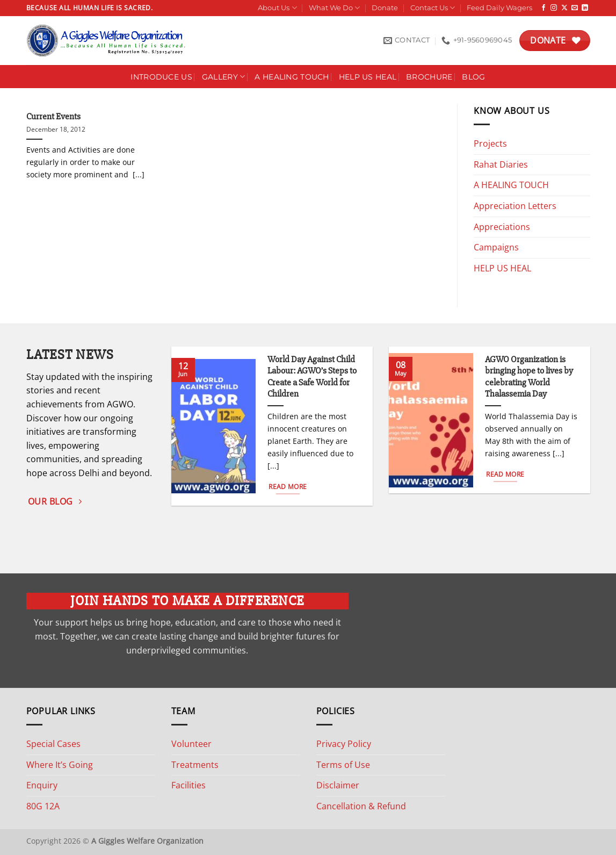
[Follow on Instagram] (554, 8)
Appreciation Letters (515, 206)
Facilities (189, 785)
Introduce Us (161, 77)
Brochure (429, 77)
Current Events (53, 117)
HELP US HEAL (502, 268)
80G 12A (43, 806)
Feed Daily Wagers (499, 8)
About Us (277, 8)
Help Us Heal (368, 77)
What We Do (334, 8)
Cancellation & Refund (361, 806)
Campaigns (496, 247)
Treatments (195, 765)
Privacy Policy (344, 744)
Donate (385, 8)
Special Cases (53, 744)
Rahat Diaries (501, 164)
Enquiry (42, 785)
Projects (490, 143)
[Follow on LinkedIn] (585, 8)
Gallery (224, 77)
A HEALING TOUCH (292, 77)
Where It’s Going (60, 765)
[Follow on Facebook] (543, 8)
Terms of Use (343, 765)
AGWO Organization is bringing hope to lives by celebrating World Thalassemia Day (529, 377)
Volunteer (191, 744)
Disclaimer (338, 785)
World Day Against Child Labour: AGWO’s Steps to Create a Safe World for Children (312, 377)
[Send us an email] (575, 8)
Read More (288, 487)
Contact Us (433, 8)
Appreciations (502, 227)
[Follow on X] (564, 8)
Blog (473, 77)
